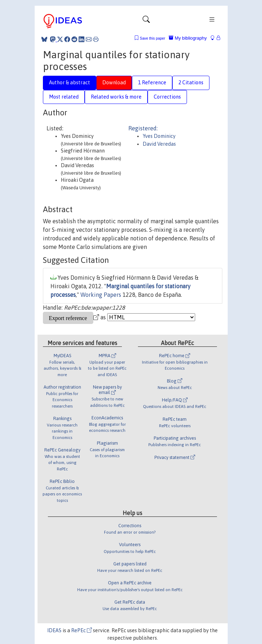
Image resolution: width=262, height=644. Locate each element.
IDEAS (54, 630)
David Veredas (159, 144)
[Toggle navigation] (146, 21)
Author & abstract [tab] (70, 83)
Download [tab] (114, 83)
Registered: (143, 128)
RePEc (81, 630)
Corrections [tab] (167, 97)
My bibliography (188, 38)
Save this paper (152, 38)
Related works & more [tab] (116, 97)
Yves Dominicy (159, 136)
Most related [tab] (64, 97)
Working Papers (101, 295)
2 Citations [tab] (191, 83)
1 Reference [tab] (152, 83)
